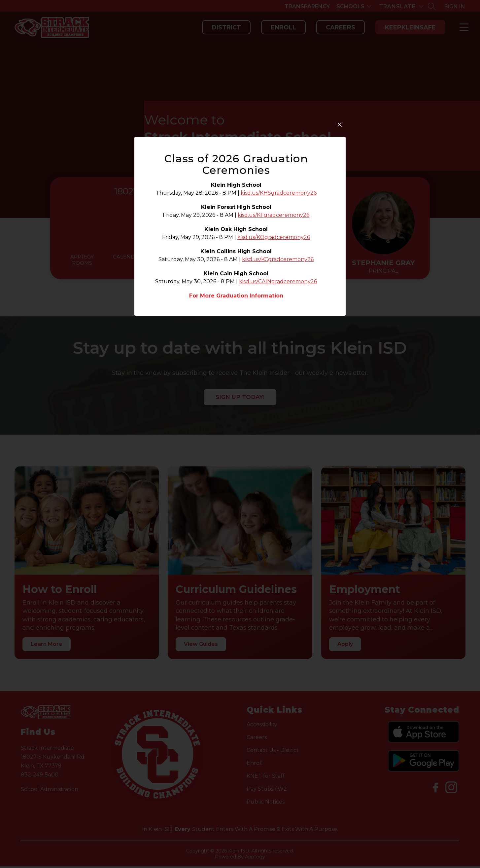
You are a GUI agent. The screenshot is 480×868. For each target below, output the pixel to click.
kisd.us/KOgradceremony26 (274, 334)
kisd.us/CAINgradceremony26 (278, 378)
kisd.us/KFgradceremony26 (274, 312)
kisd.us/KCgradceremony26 (278, 356)
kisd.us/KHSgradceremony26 (279, 290)
